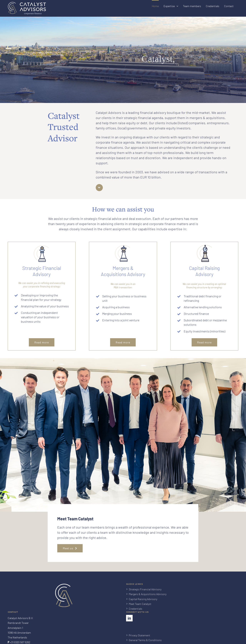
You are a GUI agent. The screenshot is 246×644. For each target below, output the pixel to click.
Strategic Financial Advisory (145, 595)
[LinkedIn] (129, 624)
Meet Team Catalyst (140, 610)
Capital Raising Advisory (143, 605)
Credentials (135, 615)
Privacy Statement (139, 641)
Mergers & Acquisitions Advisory (148, 600)
